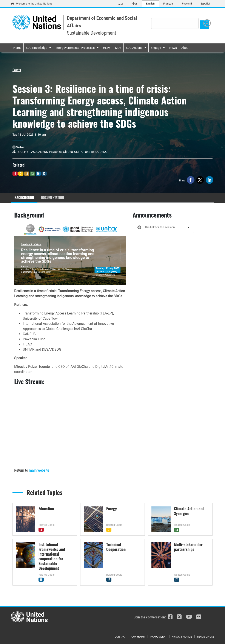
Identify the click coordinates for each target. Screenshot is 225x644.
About (185, 48)
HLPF (107, 48)
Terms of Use (206, 637)
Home (17, 48)
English (150, 4)
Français (168, 4)
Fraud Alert (159, 637)
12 (27, 173)
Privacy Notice (182, 637)
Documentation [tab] (52, 198)
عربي (121, 4)
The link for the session (160, 227)
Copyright (138, 637)
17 (44, 173)
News (173, 48)
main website (39, 470)
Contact (121, 637)
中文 (135, 4)
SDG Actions (134, 48)
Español (205, 4)
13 (32, 173)
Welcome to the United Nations (32, 4)
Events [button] (17, 70)
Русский (187, 4)
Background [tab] (24, 198)
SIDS (118, 48)
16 (38, 173)
